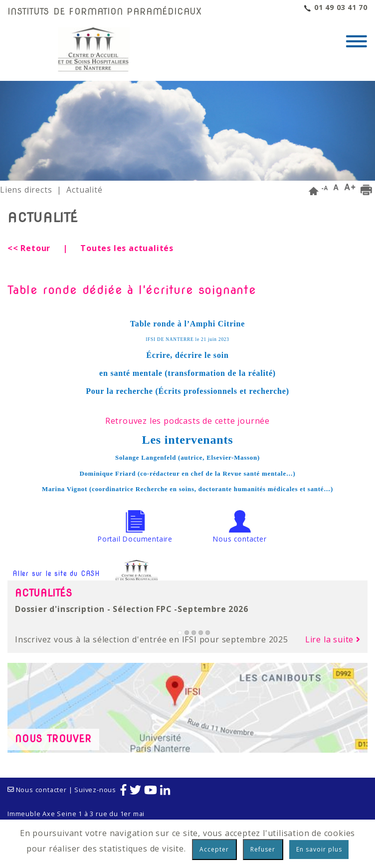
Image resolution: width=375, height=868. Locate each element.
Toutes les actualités (127, 248)
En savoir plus (319, 849)
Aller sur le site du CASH (87, 574)
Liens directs (26, 190)
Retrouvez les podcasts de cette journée (187, 421)
